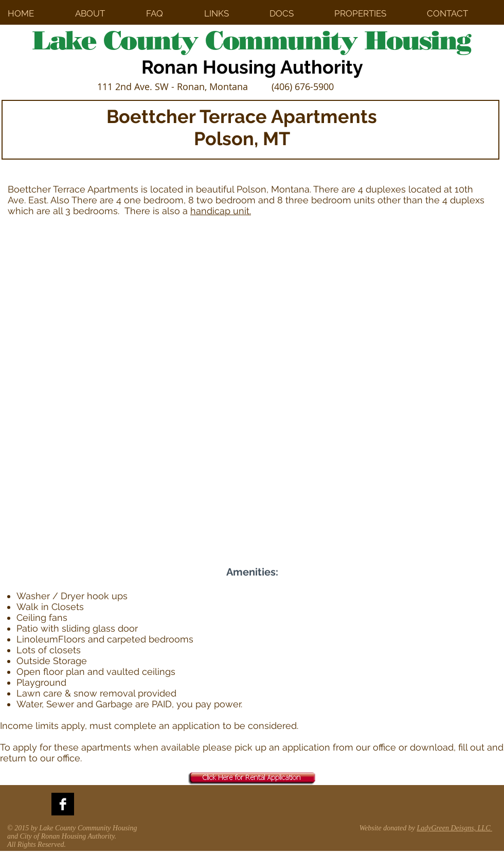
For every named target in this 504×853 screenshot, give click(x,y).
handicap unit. (221, 211)
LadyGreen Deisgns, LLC (455, 828)
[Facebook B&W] (63, 804)
